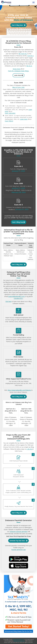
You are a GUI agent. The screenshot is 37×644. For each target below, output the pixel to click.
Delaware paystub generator (19, 532)
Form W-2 (30, 56)
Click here (8, 301)
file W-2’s (29, 66)
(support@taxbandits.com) (16, 296)
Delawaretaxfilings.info (19, 639)
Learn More (18, 75)
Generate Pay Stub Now (18, 541)
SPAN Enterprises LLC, (19, 641)
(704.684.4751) (18, 298)
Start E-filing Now (19, 25)
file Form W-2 (23, 54)
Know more (17, 69)
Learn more (24, 119)
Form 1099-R (9, 121)
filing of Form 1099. (18, 87)
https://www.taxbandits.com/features (19, 390)
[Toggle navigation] (34, 2)
